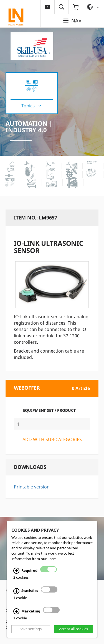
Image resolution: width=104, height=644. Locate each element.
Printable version (32, 487)
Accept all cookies (73, 629)
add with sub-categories (52, 439)
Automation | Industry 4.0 (29, 126)
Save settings (31, 629)
